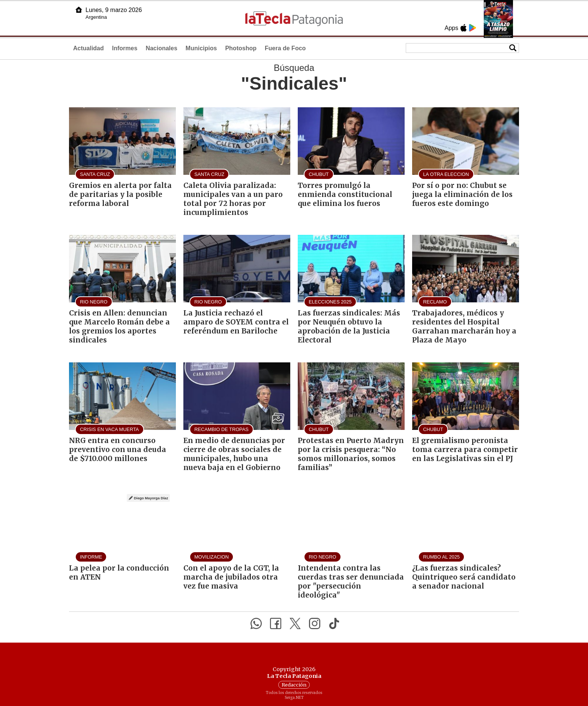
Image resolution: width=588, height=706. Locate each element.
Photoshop (241, 48)
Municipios (201, 48)
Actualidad (88, 48)
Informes (125, 48)
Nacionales (161, 48)
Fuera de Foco (285, 48)
